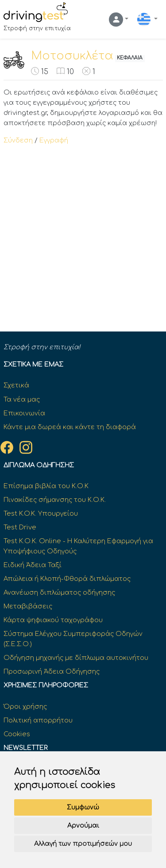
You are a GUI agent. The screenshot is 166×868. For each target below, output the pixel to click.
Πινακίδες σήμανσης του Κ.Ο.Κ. (55, 500)
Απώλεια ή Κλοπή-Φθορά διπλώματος (67, 579)
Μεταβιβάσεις (28, 606)
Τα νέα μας (22, 399)
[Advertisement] (83, 233)
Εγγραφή (54, 140)
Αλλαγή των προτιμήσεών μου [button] (83, 844)
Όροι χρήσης (25, 706)
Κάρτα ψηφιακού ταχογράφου (53, 620)
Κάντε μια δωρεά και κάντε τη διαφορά (70, 427)
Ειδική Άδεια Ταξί (33, 565)
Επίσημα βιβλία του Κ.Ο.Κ (46, 486)
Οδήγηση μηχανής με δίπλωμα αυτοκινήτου (76, 658)
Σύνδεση (18, 140)
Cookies (17, 734)
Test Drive (20, 527)
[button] (119, 20)
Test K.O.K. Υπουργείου (41, 513)
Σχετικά (16, 385)
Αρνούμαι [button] (83, 826)
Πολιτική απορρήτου (38, 720)
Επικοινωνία (24, 413)
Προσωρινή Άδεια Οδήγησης (52, 671)
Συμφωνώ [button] (83, 807)
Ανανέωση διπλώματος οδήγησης (59, 592)
